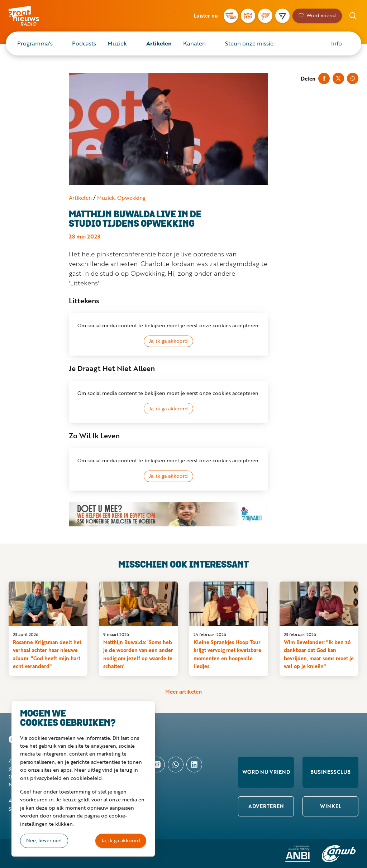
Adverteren (266, 806)
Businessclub (330, 772)
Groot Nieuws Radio (34, 16)
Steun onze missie (249, 43)
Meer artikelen (183, 691)
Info (337, 43)
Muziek (117, 43)
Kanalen (194, 43)
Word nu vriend (266, 772)
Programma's (35, 43)
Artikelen (159, 43)
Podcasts (84, 43)
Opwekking (131, 198)
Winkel (331, 806)
